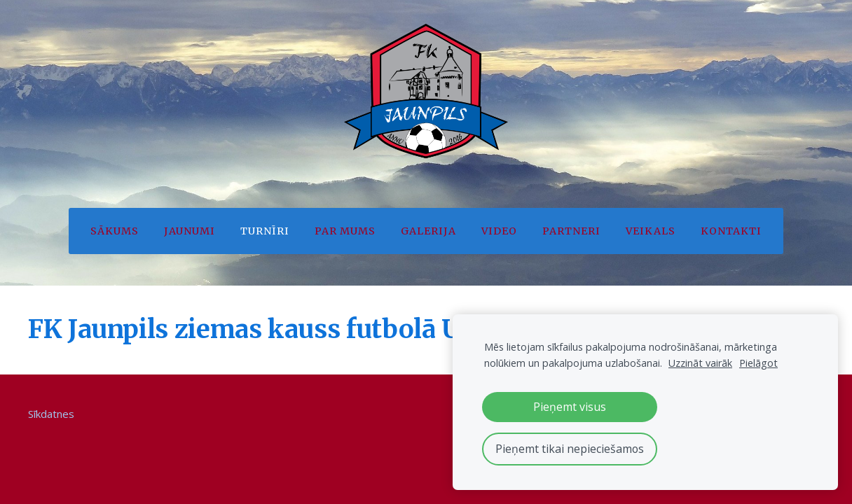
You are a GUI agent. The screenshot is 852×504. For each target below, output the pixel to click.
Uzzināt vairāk (700, 363)
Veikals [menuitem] (651, 231)
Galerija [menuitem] (428, 231)
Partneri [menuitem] (571, 231)
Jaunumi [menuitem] (190, 231)
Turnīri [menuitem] (265, 231)
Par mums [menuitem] (345, 231)
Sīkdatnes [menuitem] (51, 414)
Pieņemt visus (570, 407)
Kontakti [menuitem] (731, 231)
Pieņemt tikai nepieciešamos (570, 449)
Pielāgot (758, 363)
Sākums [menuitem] (115, 231)
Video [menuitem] (499, 231)
